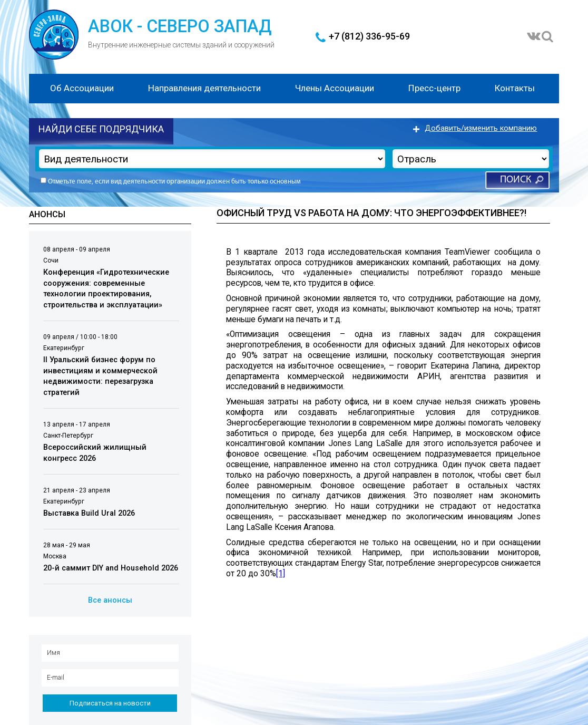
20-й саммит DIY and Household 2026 (111, 569)
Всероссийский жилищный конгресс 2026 (95, 453)
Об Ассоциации (82, 88)
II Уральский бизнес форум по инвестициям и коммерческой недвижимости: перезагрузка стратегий (100, 376)
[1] (281, 574)
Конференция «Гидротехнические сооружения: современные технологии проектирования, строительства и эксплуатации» (106, 289)
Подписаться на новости (110, 703)
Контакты (515, 88)
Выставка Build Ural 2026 (89, 513)
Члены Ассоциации (335, 88)
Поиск (516, 180)
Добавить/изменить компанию (481, 128)
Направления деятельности (204, 88)
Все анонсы (110, 600)
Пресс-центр (434, 88)
